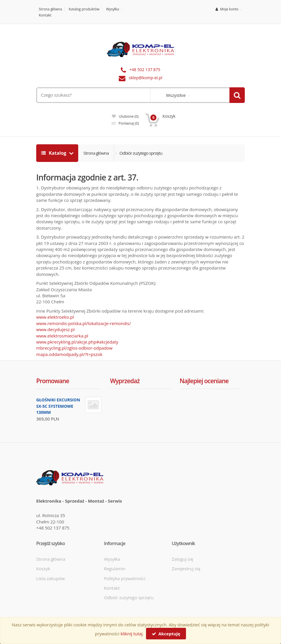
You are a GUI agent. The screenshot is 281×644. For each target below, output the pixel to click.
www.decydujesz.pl (55, 329)
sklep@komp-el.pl (146, 78)
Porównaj (125, 123)
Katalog (54, 153)
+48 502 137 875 (145, 70)
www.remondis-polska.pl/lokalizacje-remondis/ (84, 323)
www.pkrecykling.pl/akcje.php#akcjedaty (77, 342)
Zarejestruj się (186, 569)
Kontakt (45, 15)
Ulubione (125, 116)
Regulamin (115, 569)
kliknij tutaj (132, 634)
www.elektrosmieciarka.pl (62, 336)
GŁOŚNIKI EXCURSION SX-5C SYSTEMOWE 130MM (58, 406)
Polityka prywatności (125, 578)
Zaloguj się (183, 559)
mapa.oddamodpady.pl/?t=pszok (69, 354)
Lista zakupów (51, 578)
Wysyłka (113, 9)
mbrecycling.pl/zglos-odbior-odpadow (74, 348)
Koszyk (43, 569)
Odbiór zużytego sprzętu (141, 153)
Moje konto (227, 9)
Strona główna (50, 9)
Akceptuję (166, 634)
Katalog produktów (84, 9)
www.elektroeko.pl (55, 317)
